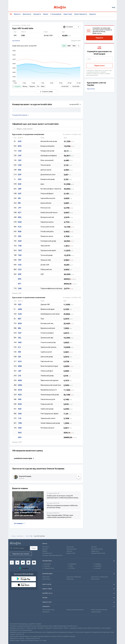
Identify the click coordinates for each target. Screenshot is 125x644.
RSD (20, 409)
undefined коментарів (24, 458)
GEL (20, 338)
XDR (20, 274)
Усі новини (19, 523)
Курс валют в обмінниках (74, 577)
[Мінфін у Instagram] (28, 563)
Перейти (99, 38)
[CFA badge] (14, 619)
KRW (20, 366)
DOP (20, 175)
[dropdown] (79, 46)
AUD (20, 141)
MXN (20, 385)
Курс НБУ (45, 549)
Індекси (92, 14)
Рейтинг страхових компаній (99, 610)
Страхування (56, 14)
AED (20, 304)
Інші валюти (16, 41)
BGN (20, 323)
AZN (20, 314)
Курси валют (91, 89)
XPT (20, 284)
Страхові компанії (96, 612)
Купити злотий (95, 579)
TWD (20, 423)
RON (20, 404)
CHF (20, 156)
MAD (20, 380)
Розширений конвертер (20, 115)
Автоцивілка (46, 612)
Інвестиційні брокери (97, 549)
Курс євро (94, 547)
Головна (14, 536)
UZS (20, 269)
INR (19, 352)
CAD (20, 151)
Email (89, 59)
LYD (20, 376)
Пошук (34, 548)
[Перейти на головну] (62, 7)
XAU (20, 437)
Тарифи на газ (95, 551)
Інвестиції (68, 14)
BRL (20, 328)
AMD (20, 309)
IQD (19, 357)
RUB (20, 231)
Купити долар (46, 579)
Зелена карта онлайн (48, 610)
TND (20, 255)
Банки (46, 14)
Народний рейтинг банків (98, 553)
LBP (20, 371)
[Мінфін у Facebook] (12, 563)
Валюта (17, 14)
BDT (20, 319)
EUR (20, 184)
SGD (20, 241)
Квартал (32, 86)
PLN (20, 227)
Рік (38, 86)
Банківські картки (72, 549)
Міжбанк (45, 551)
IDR (19, 198)
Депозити (27, 14)
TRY (20, 260)
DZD (20, 179)
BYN (20, 146)
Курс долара (70, 547)
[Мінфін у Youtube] (34, 563)
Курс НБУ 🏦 (29, 536)
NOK (20, 222)
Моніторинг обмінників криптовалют (53, 555)
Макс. (43, 86)
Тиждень (17, 86)
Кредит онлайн (71, 553)
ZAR (20, 288)
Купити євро (70, 579)
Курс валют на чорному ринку (99, 577)
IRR (19, 203)
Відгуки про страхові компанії (75, 610)
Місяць (25, 86)
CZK (20, 165)
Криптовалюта (81, 14)
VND (20, 428)
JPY (20, 208)
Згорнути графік (46, 92)
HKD (20, 342)
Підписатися (99, 66)
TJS (20, 418)
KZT (20, 213)
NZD (20, 395)
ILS (19, 347)
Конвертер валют (47, 553)
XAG (20, 433)
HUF (20, 194)
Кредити (37, 14)
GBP (20, 189)
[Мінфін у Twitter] (23, 563)
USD (20, 265)
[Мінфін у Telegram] (17, 563)
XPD (20, 279)
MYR (20, 390)
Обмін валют (46, 577)
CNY (20, 160)
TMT (20, 250)
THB (20, 246)
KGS (20, 361)
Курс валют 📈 (21, 536)
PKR (20, 399)
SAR (20, 414)
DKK (20, 170)
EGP (20, 333)
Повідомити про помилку (21, 554)
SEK (20, 236)
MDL (20, 217)
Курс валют (46, 547)
